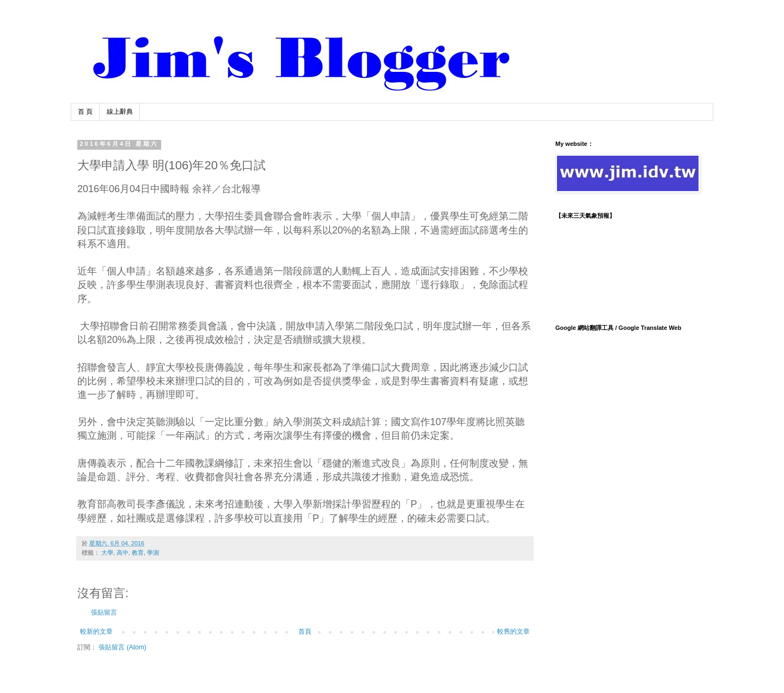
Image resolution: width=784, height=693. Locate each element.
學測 (153, 553)
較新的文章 (96, 631)
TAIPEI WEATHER (626, 267)
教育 (138, 553)
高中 (122, 553)
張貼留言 (104, 612)
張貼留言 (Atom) (122, 647)
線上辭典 (120, 112)
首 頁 (85, 112)
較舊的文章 (513, 631)
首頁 (305, 631)
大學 (107, 553)
